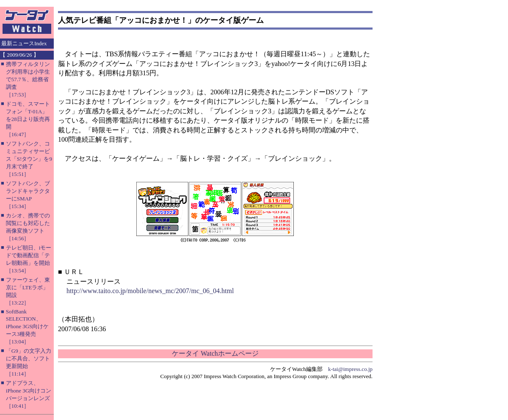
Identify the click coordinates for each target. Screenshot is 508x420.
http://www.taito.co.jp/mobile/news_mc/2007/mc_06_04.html (150, 291)
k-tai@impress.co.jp (350, 369)
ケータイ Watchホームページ (215, 353)
